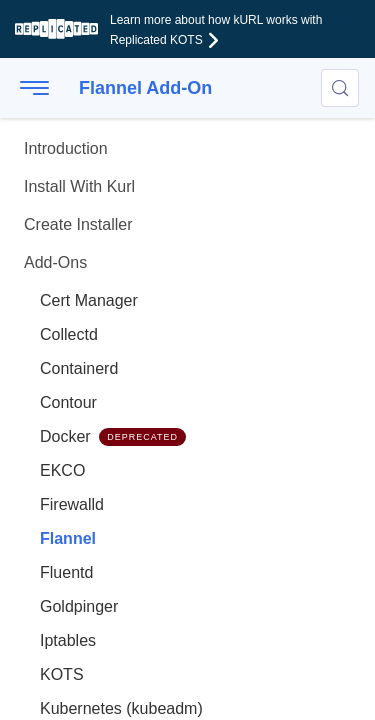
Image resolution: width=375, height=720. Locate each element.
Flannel (68, 538)
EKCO (62, 470)
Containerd (79, 368)
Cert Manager (89, 300)
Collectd (69, 334)
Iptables (68, 640)
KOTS (62, 674)
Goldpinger (79, 606)
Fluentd (66, 572)
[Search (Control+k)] (340, 88)
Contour (68, 402)
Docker (113, 437)
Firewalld (72, 504)
